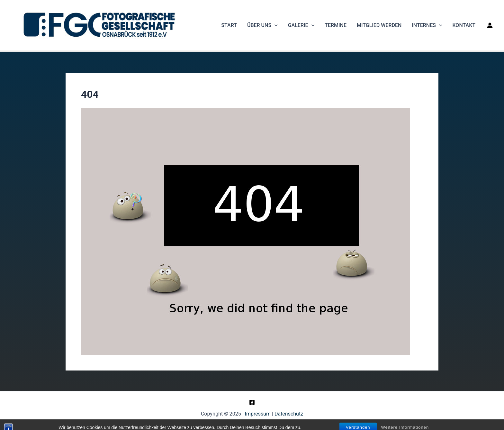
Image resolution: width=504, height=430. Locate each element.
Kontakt (464, 25)
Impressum (258, 414)
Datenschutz (289, 414)
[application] (274, 25)
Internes (427, 25)
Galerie (301, 25)
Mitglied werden (379, 25)
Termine (336, 25)
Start (229, 25)
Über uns (262, 25)
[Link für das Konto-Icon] (490, 25)
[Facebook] (252, 402)
